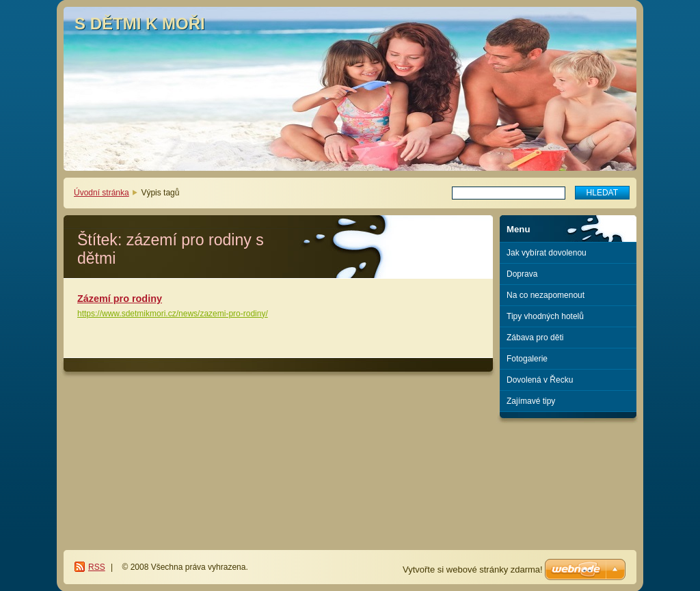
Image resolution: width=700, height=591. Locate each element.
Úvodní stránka (102, 193)
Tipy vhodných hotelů (545, 316)
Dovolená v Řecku (540, 380)
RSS (97, 567)
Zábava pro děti (535, 338)
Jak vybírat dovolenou (547, 253)
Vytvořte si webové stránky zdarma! (473, 569)
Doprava (522, 274)
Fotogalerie (527, 359)
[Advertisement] (568, 474)
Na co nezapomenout (546, 295)
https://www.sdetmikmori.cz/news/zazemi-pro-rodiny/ (173, 314)
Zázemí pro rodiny (120, 299)
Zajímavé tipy (531, 401)
